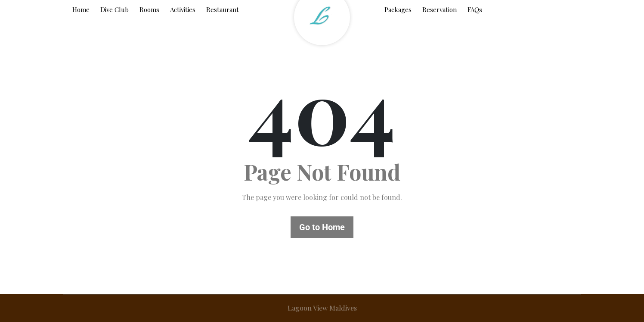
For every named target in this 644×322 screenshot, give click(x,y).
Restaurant (223, 9)
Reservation (440, 9)
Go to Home (322, 227)
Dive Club (115, 9)
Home (81, 9)
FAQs (475, 9)
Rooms (149, 9)
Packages (398, 9)
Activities (183, 9)
